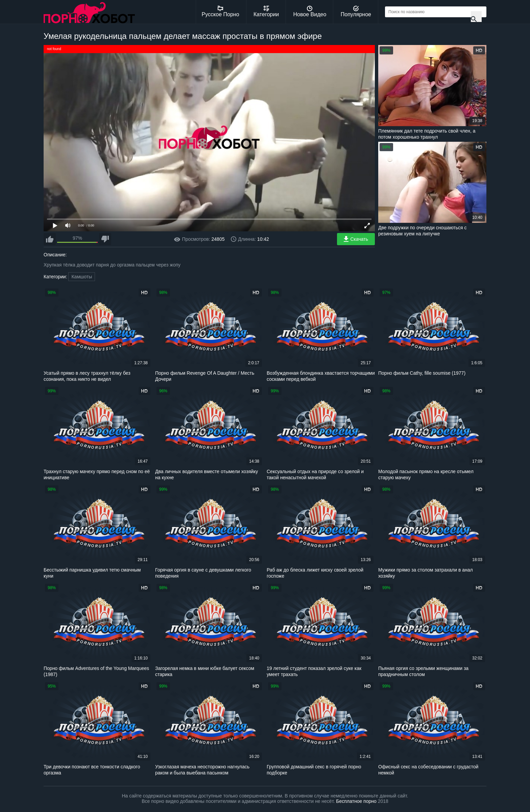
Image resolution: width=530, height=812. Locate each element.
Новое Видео (310, 11)
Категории (266, 11)
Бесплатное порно (356, 801)
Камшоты (82, 277)
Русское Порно (221, 11)
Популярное (356, 11)
